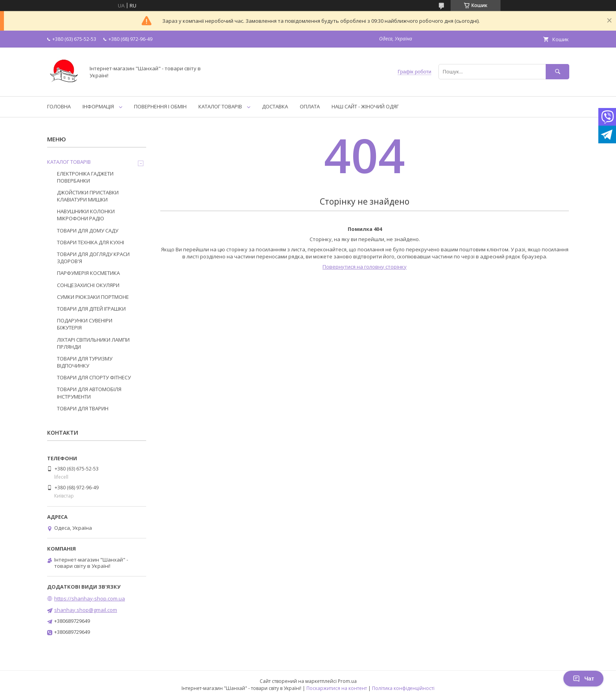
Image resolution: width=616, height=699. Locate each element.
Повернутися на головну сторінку (365, 267)
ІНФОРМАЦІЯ (98, 106)
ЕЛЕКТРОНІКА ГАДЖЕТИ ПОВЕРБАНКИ (85, 177)
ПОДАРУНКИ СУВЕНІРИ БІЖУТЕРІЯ (85, 324)
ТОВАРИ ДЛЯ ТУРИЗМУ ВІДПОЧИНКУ (85, 362)
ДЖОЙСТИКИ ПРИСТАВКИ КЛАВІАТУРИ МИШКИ (88, 196)
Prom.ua (347, 681)
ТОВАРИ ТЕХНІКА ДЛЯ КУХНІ (91, 242)
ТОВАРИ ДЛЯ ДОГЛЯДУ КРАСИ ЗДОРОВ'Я (93, 258)
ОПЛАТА (310, 106)
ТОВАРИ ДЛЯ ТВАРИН (83, 408)
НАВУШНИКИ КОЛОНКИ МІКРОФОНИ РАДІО (86, 215)
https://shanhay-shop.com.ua (90, 598)
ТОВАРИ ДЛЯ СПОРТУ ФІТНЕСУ (94, 377)
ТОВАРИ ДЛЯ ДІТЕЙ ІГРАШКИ (91, 309)
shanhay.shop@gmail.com (86, 610)
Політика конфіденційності (403, 688)
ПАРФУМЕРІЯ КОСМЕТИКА (88, 273)
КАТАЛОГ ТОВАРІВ (220, 106)
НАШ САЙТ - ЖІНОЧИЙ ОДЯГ (365, 106)
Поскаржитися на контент (337, 688)
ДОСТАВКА (275, 106)
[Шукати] (557, 72)
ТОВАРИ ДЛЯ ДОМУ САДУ (88, 231)
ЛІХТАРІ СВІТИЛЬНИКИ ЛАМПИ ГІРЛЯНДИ (93, 343)
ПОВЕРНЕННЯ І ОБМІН (160, 106)
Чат (583, 679)
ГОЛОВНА (59, 106)
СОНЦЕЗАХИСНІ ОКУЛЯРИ (88, 285)
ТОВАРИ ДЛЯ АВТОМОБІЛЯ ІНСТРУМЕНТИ (89, 393)
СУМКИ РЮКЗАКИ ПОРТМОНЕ (93, 297)
